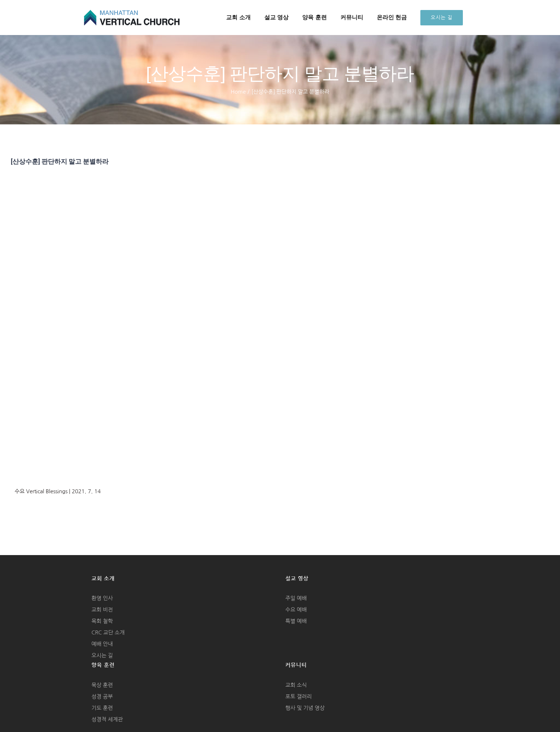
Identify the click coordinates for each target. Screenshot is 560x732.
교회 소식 (296, 685)
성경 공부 (102, 696)
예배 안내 (102, 644)
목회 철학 (102, 621)
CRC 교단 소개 (108, 632)
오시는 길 (102, 655)
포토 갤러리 (299, 696)
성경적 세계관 (107, 719)
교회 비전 (102, 610)
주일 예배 (296, 598)
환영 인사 (102, 598)
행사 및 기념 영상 (305, 708)
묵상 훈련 (102, 685)
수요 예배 (296, 610)
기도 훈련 (102, 708)
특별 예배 (296, 621)
